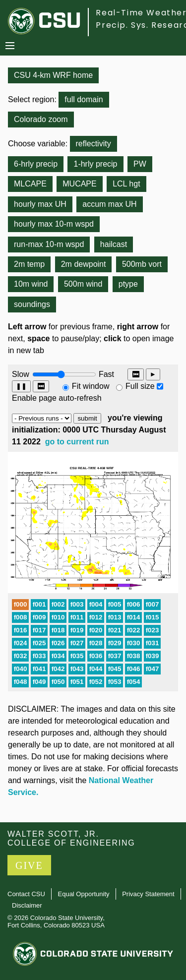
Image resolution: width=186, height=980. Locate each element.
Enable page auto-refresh (57, 398)
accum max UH (109, 204)
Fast (106, 374)
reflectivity (93, 144)
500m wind (83, 284)
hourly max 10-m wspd (54, 224)
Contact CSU (26, 894)
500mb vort (142, 264)
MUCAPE (79, 184)
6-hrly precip (36, 164)
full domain (84, 99)
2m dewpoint (84, 264)
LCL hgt (126, 184)
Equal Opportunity (84, 894)
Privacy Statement (148, 894)
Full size (140, 386)
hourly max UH (40, 204)
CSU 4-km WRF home (53, 75)
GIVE (29, 865)
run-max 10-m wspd (49, 244)
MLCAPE (30, 184)
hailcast (114, 244)
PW (140, 164)
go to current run (77, 442)
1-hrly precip (95, 164)
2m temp (29, 264)
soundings (32, 304)
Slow (21, 374)
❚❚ (21, 386)
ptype (128, 284)
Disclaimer (27, 905)
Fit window (91, 386)
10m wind (31, 284)
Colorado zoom (41, 119)
